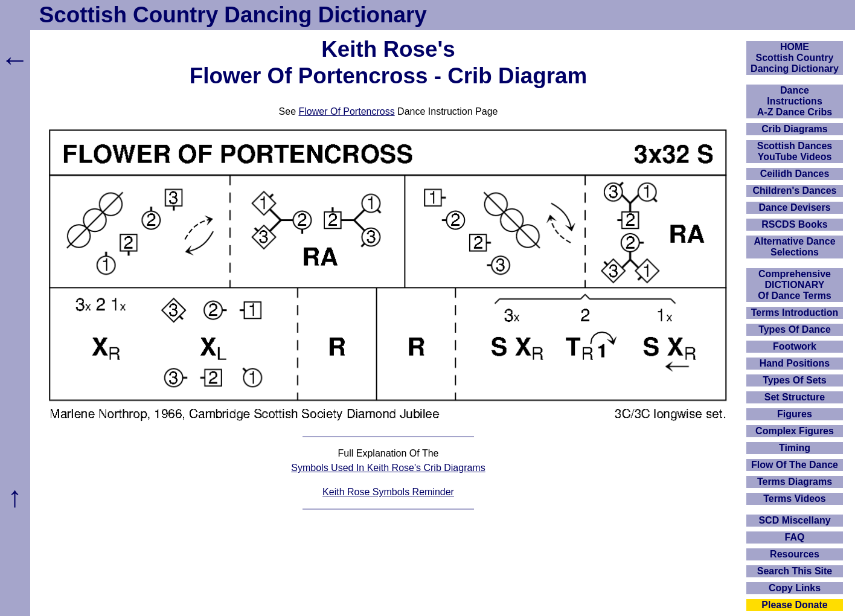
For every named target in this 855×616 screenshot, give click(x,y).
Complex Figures (795, 431)
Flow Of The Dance (795, 465)
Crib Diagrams (794, 129)
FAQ (795, 537)
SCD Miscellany (794, 520)
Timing (795, 448)
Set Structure (795, 397)
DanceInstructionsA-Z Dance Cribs (795, 101)
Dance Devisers (794, 207)
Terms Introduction (795, 313)
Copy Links (795, 588)
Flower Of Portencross (347, 111)
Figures (795, 414)
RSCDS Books (794, 224)
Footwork (795, 346)
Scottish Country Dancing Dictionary (233, 15)
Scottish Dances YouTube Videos (795, 151)
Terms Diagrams (795, 482)
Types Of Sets (795, 380)
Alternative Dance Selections (794, 247)
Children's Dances (795, 191)
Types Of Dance (795, 329)
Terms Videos (794, 499)
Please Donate (794, 605)
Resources (795, 554)
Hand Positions (795, 363)
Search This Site (795, 571)
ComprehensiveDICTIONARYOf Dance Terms (795, 285)
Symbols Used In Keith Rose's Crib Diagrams (388, 468)
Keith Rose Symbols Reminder (388, 492)
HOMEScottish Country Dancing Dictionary (795, 58)
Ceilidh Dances (795, 174)
